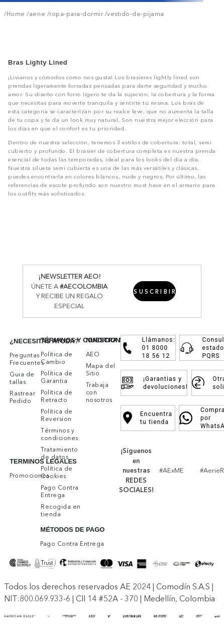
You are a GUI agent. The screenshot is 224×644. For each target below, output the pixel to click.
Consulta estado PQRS (203, 348)
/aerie (35, 14)
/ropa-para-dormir (74, 14)
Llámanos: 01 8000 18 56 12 (148, 348)
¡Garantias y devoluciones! (154, 383)
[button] (154, 291)
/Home (15, 14)
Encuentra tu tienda (148, 418)
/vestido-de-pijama (134, 14)
